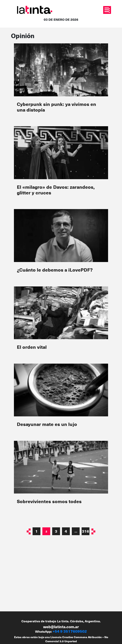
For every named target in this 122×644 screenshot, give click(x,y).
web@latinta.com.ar (61, 627)
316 (86, 531)
